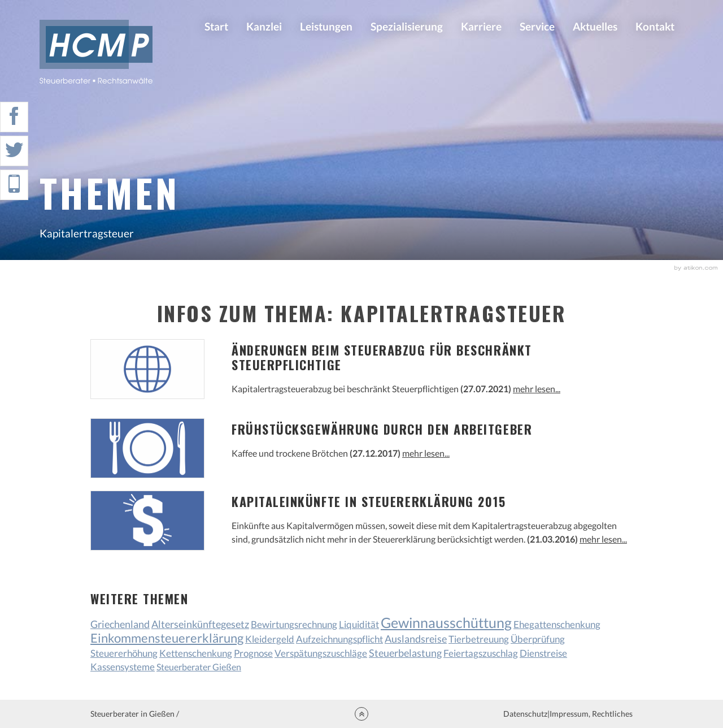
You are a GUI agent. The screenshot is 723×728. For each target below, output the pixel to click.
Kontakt (655, 26)
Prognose (253, 653)
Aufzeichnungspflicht (339, 639)
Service (537, 26)
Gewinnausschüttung (446, 623)
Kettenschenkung (196, 653)
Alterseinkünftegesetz (200, 624)
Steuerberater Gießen (199, 667)
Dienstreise (543, 653)
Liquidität (359, 624)
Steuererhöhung (124, 653)
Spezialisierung (407, 26)
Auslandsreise (416, 639)
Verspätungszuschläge (321, 653)
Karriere (481, 26)
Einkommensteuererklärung (167, 638)
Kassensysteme (123, 667)
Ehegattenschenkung (557, 624)
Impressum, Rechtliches (591, 714)
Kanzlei (264, 26)
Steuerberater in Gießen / (135, 714)
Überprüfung (538, 639)
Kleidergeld (270, 639)
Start (216, 26)
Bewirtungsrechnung (294, 624)
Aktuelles (595, 26)
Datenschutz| (526, 714)
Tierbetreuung (479, 639)
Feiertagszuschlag (481, 653)
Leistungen (326, 26)
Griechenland (120, 624)
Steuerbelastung (405, 653)
